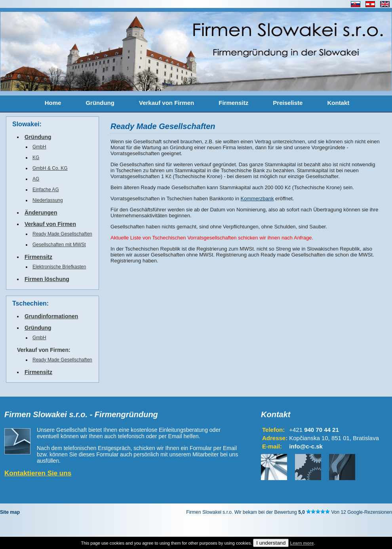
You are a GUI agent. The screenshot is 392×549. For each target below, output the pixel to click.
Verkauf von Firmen (167, 103)
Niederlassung (48, 200)
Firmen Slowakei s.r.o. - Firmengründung (81, 414)
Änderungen (41, 213)
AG (36, 179)
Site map (10, 512)
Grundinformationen (51, 316)
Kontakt (338, 103)
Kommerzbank (257, 199)
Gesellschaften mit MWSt (59, 245)
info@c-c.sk (306, 446)
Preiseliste (288, 103)
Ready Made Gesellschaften (62, 234)
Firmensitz (233, 103)
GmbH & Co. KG (50, 168)
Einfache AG (46, 190)
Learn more (302, 543)
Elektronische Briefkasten (59, 267)
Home (53, 103)
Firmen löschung (47, 279)
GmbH (39, 147)
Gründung (100, 103)
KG (36, 158)
